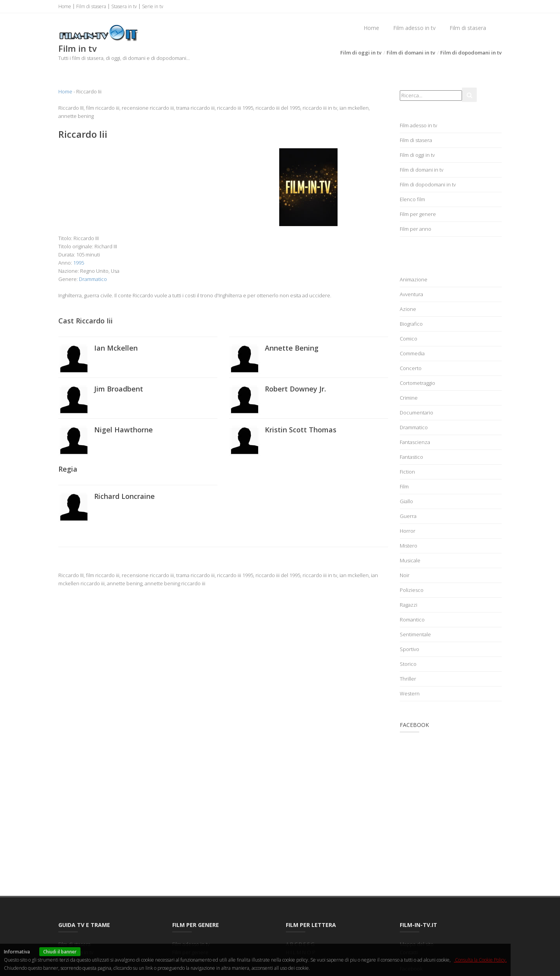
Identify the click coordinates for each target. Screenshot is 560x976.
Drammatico (93, 279)
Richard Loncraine (124, 496)
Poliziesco (412, 590)
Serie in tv (153, 6)
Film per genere (418, 214)
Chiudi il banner (60, 952)
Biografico (411, 324)
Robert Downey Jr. (295, 389)
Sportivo (409, 649)
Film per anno (416, 229)
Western (410, 693)
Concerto (411, 368)
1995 (79, 263)
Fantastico (411, 457)
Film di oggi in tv (361, 53)
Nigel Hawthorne (123, 430)
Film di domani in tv (411, 53)
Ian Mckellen (116, 348)
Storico (408, 664)
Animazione (414, 279)
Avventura (411, 294)
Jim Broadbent (119, 389)
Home (65, 6)
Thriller (408, 679)
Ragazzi (409, 605)
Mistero (409, 546)
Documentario (416, 413)
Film (404, 486)
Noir (405, 575)
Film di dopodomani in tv (471, 53)
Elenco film (412, 199)
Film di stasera (91, 6)
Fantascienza (415, 442)
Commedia (412, 353)
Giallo (406, 501)
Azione (408, 309)
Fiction (407, 472)
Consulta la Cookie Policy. (480, 960)
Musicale (410, 560)
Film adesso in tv (414, 28)
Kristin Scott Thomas (301, 430)
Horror (408, 531)
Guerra (408, 516)
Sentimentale (415, 634)
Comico (409, 339)
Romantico (412, 620)
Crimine (409, 398)
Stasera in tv (124, 6)
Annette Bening (292, 348)
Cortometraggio (417, 383)
